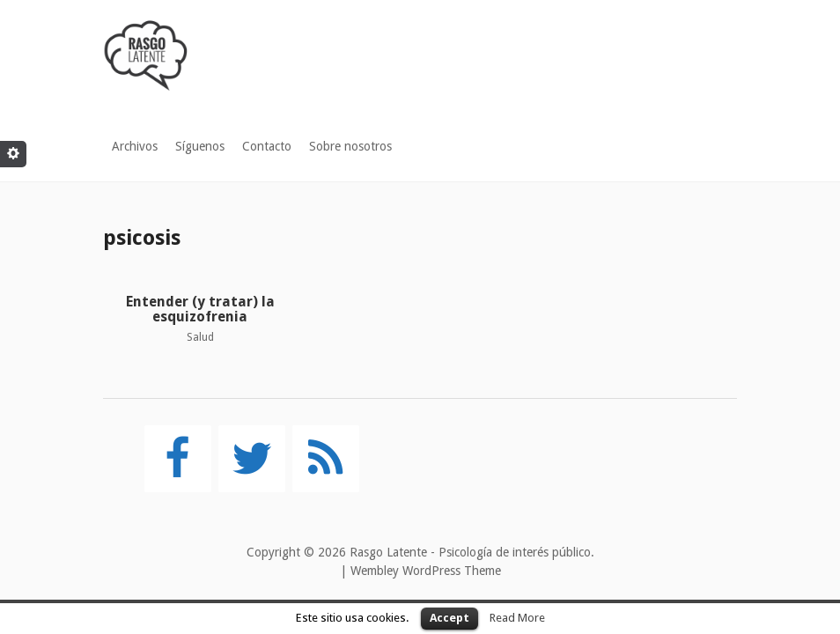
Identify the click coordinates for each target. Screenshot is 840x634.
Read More (517, 618)
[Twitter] (252, 459)
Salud (200, 337)
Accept (449, 618)
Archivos (135, 146)
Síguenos (200, 146)
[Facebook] (178, 459)
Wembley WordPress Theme (426, 571)
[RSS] (326, 459)
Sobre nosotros (350, 146)
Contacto (267, 146)
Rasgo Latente (388, 552)
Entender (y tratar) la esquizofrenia (200, 310)
